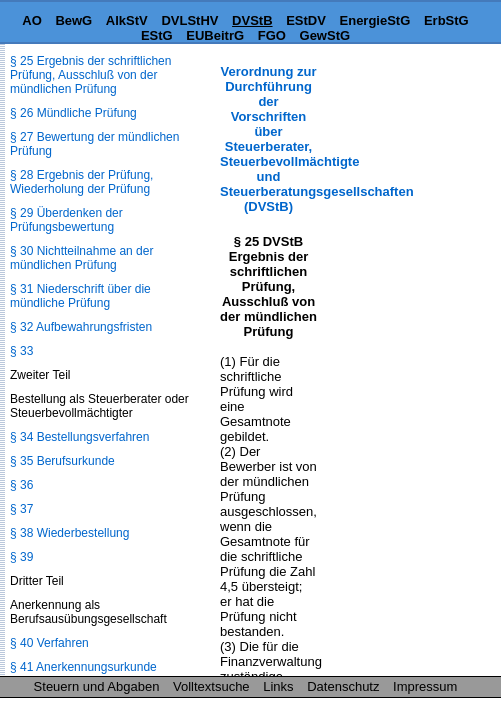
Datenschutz (343, 686)
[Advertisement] (401, 126)
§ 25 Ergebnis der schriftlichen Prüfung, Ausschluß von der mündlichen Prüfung (90, 75)
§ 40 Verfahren (49, 643)
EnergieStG (375, 20)
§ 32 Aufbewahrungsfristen (81, 327)
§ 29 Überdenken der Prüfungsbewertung (66, 220)
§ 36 (21, 485)
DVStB (252, 20)
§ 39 (21, 557)
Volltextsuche (211, 686)
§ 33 (21, 351)
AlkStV (127, 20)
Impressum (425, 686)
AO (32, 20)
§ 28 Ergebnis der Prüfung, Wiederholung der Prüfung (81, 182)
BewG (73, 20)
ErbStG (446, 20)
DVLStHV (189, 20)
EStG (157, 35)
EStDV (306, 20)
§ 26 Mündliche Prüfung (73, 113)
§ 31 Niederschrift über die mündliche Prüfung (80, 296)
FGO (272, 35)
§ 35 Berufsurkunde (62, 461)
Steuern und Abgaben (97, 686)
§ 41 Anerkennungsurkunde (83, 667)
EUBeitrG (215, 35)
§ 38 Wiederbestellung (69, 533)
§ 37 (21, 509)
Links (278, 686)
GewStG (325, 35)
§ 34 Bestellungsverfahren (79, 437)
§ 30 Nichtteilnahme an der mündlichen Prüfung (81, 258)
